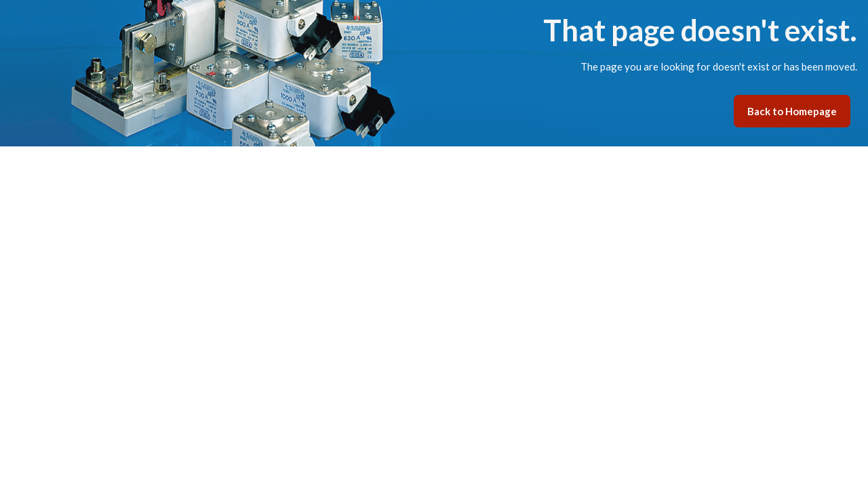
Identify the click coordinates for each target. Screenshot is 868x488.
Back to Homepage (792, 111)
